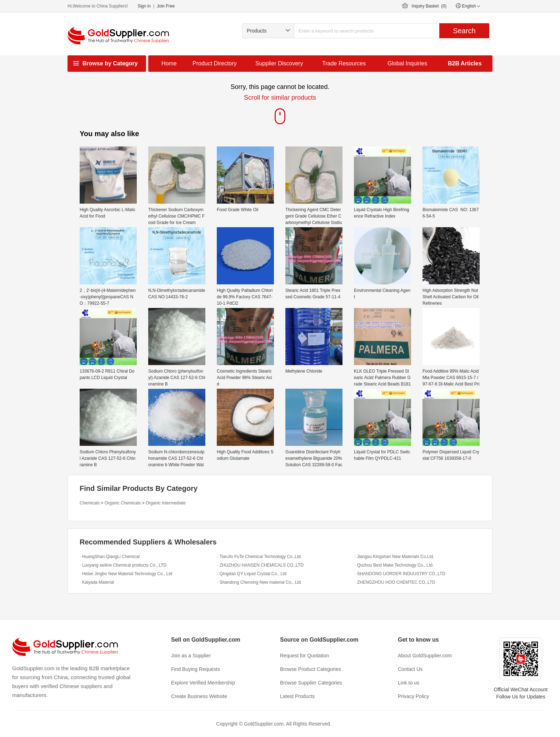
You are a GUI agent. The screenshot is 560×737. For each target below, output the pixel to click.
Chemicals (90, 503)
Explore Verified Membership (203, 683)
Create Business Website (199, 696)
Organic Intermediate (166, 503)
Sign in (144, 6)
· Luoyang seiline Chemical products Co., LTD (123, 565)
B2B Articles (465, 63)
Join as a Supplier (191, 656)
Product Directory (215, 63)
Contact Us (410, 669)
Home (169, 63)
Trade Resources (344, 63)
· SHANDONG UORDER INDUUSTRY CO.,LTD (400, 574)
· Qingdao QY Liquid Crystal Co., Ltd (252, 574)
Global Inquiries (407, 63)
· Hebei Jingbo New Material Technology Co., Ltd (126, 574)
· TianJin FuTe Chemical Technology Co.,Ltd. (259, 557)
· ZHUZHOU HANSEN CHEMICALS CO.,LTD (260, 565)
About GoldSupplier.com (425, 656)
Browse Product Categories (310, 669)
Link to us (409, 683)
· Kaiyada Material (97, 582)
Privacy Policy (413, 696)
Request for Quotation (304, 656)
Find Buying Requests (196, 669)
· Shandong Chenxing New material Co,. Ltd (259, 582)
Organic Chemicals (123, 503)
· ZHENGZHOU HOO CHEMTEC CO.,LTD (395, 582)
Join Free (166, 6)
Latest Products (297, 696)
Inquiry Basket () (429, 6)
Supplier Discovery (279, 63)
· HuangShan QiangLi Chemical (110, 557)
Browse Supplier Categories (311, 683)
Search (464, 31)
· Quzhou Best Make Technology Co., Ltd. (394, 565)
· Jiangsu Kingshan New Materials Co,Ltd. (394, 557)
